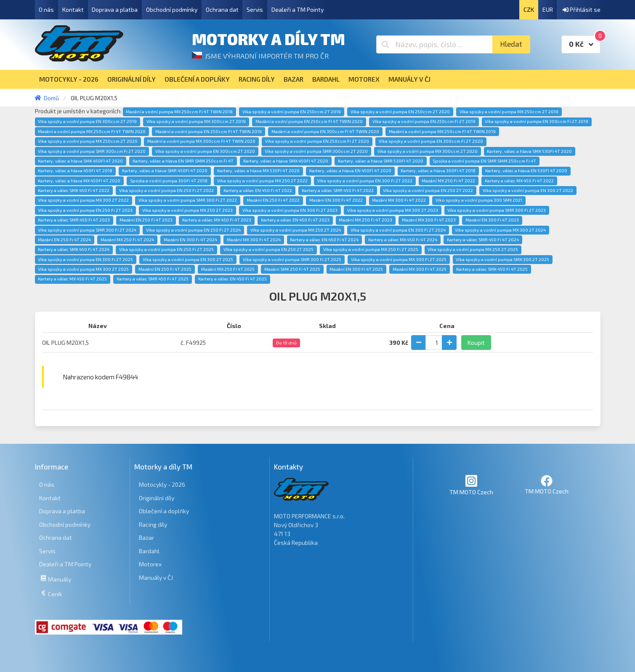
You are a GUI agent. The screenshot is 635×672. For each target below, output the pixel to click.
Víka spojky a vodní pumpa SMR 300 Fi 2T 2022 (188, 200)
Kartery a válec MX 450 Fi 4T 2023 (217, 220)
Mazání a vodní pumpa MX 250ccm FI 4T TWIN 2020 (92, 131)
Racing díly (153, 524)
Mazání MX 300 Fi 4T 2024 (254, 240)
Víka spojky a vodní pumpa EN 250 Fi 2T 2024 (193, 230)
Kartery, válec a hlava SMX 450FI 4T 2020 (286, 161)
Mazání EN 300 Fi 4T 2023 (492, 220)
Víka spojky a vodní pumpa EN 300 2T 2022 (528, 190)
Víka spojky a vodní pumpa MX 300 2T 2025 (83, 269)
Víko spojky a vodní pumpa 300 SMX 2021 (479, 200)
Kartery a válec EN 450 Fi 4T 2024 (324, 240)
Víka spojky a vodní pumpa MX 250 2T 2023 (187, 210)
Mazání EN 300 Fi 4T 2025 (356, 269)
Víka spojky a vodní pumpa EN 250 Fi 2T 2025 (166, 249)
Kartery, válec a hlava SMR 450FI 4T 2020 (165, 171)
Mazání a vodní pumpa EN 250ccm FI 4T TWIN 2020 (309, 121)
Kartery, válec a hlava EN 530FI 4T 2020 (526, 171)
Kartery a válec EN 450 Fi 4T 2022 (258, 190)
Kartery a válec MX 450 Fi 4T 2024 (403, 240)
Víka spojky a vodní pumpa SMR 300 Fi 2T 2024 (87, 230)
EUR (548, 9)
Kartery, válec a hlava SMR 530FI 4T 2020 (381, 161)
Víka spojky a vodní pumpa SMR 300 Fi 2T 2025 (292, 259)
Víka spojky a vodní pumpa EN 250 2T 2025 (268, 249)
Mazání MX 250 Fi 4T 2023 (365, 220)
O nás (46, 9)
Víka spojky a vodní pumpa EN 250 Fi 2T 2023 (85, 210)
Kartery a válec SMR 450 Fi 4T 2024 (483, 240)
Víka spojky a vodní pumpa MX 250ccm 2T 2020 (88, 141)
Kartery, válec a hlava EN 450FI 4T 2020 (350, 171)
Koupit (476, 343)
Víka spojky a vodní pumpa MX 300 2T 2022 (83, 200)
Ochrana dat (222, 9)
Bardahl (149, 551)
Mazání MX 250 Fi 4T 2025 (228, 269)
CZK (529, 9)
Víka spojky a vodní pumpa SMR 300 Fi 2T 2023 (497, 210)
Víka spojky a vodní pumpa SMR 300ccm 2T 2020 (316, 151)
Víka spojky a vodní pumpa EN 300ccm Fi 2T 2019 (537, 121)
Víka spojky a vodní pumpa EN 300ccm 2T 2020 (205, 151)
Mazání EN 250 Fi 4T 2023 (146, 220)
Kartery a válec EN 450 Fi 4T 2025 (232, 279)
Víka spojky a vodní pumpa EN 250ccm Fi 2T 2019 (424, 121)
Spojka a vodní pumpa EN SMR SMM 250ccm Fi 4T (484, 161)
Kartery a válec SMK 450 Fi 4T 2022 (74, 190)
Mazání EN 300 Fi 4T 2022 (336, 200)
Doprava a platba (115, 9)
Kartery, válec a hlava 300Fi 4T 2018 (438, 171)
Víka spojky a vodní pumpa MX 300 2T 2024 (500, 230)
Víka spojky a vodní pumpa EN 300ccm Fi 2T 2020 (431, 141)
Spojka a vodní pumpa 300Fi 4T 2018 (169, 181)
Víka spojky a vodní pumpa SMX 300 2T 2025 (502, 259)
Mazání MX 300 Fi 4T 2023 (429, 220)
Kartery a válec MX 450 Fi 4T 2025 (72, 279)
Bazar (146, 537)
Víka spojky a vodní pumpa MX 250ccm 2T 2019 (509, 112)
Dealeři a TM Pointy (298, 9)
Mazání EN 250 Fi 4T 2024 (64, 240)
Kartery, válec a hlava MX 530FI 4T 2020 (258, 171)
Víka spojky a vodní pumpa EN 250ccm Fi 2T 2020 (317, 141)
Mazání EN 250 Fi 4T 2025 (165, 269)
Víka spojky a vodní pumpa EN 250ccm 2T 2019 (292, 112)
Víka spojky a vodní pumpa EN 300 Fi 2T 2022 (365, 181)
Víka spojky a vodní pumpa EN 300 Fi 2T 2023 (290, 210)
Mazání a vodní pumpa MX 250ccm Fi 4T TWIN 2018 (179, 112)
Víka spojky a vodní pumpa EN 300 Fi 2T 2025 (85, 259)
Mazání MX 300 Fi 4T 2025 (420, 269)
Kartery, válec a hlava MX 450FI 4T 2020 (79, 181)
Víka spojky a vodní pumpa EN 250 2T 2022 (428, 190)
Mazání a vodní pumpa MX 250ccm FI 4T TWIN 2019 (442, 131)
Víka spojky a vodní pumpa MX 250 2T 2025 (473, 249)
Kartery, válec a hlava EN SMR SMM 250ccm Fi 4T (183, 161)
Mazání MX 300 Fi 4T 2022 (399, 200)
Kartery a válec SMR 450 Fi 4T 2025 (153, 279)
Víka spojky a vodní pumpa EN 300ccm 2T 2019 (87, 121)
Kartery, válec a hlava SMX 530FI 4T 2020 (529, 151)
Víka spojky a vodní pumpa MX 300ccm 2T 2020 (428, 151)
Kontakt (73, 9)
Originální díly (157, 498)
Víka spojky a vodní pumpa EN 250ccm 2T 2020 (400, 112)
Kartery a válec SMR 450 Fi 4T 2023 (74, 220)
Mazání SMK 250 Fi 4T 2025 (292, 269)
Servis (255, 9)
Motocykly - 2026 (162, 484)
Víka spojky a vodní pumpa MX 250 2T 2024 (296, 230)
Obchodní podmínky (172, 9)
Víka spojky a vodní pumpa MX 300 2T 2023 (393, 210)
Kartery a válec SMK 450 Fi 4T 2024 (74, 249)
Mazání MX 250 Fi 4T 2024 (127, 240)
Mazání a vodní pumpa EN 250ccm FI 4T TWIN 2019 (209, 131)
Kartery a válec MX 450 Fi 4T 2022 (519, 181)
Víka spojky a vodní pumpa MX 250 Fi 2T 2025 (371, 249)
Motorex (150, 564)
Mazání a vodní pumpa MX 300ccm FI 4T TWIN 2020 (201, 141)
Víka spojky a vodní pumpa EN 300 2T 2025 (188, 259)
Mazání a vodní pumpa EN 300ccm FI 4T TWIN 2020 (325, 131)
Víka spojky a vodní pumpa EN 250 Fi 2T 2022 (166, 190)
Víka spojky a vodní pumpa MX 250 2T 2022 (262, 181)
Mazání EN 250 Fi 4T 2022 (273, 200)
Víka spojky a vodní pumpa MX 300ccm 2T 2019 (196, 121)
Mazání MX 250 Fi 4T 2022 (448, 181)
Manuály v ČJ (156, 577)
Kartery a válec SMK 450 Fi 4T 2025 (492, 269)
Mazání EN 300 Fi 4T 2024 (190, 240)
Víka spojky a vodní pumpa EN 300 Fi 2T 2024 (398, 230)
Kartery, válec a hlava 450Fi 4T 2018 (75, 171)
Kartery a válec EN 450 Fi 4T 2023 (295, 220)
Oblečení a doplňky (164, 511)
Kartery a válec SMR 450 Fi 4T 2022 (338, 190)
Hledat (511, 44)
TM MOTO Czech (471, 485)
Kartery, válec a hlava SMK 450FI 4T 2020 (80, 161)
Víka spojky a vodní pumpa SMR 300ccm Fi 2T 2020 (92, 151)
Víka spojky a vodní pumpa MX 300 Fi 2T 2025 (399, 259)
